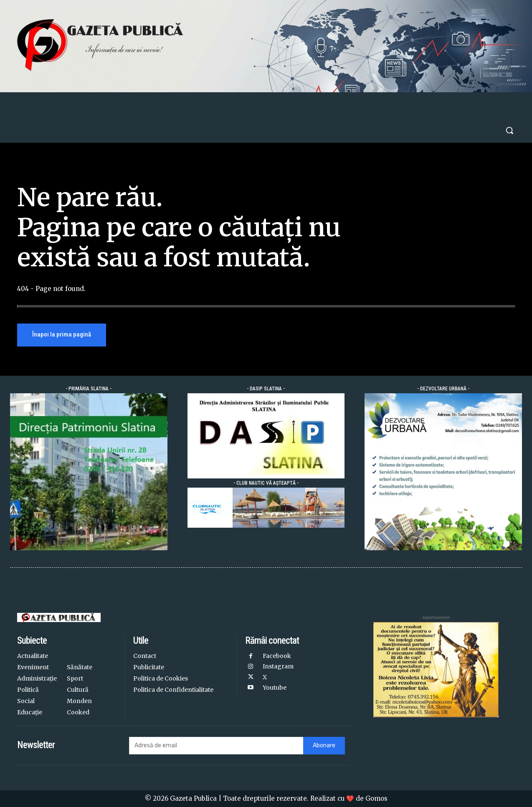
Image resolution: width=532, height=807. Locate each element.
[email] (216, 746)
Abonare (324, 745)
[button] (509, 130)
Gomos (376, 798)
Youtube (275, 688)
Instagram (278, 666)
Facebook (277, 656)
